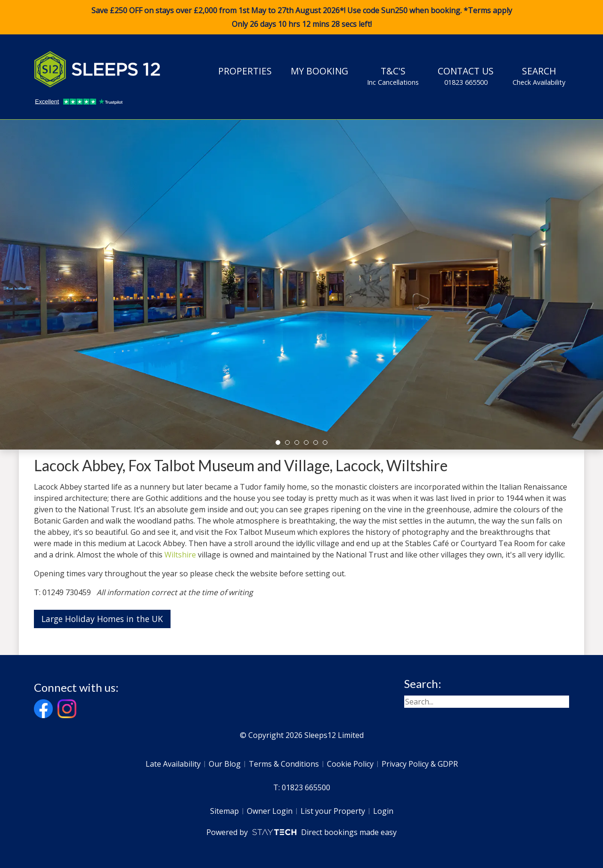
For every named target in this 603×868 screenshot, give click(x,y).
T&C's (393, 76)
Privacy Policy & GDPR (420, 764)
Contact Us (466, 76)
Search (539, 76)
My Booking (319, 71)
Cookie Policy (350, 764)
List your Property (333, 811)
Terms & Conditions (284, 764)
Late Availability (173, 764)
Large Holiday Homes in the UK (102, 619)
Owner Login (270, 811)
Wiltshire (180, 555)
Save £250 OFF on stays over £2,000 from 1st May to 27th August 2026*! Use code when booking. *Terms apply (301, 17)
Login (383, 811)
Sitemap (224, 811)
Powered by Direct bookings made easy (301, 832)
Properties (245, 71)
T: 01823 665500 (302, 787)
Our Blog (225, 764)
